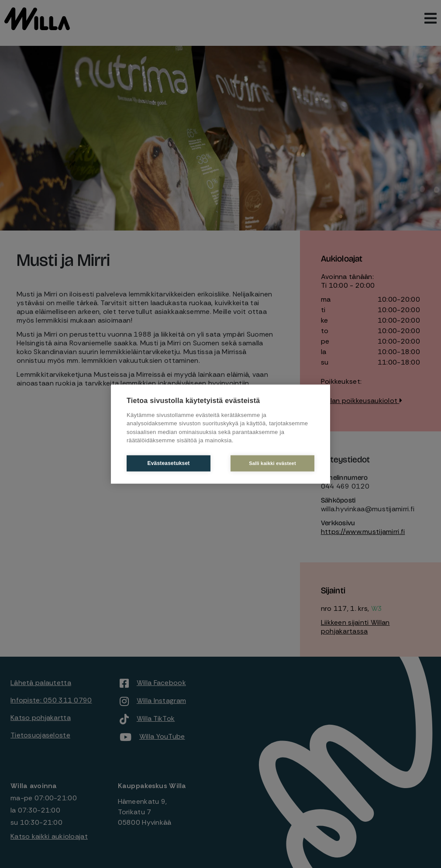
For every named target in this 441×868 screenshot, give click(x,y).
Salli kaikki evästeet (272, 463)
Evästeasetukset (168, 463)
